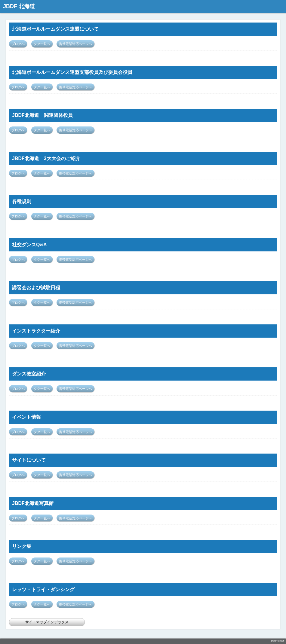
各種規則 (22, 201)
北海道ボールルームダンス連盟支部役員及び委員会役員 (72, 72)
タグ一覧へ (42, 44)
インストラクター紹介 (36, 331)
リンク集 (22, 546)
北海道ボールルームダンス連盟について (55, 29)
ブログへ (18, 44)
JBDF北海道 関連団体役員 (42, 115)
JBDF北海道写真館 (33, 503)
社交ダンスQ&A (29, 245)
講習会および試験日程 (36, 288)
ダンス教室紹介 (29, 374)
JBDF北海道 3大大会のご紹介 (46, 158)
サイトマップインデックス (47, 622)
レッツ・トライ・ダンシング (43, 589)
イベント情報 (26, 417)
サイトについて (29, 460)
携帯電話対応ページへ (75, 44)
